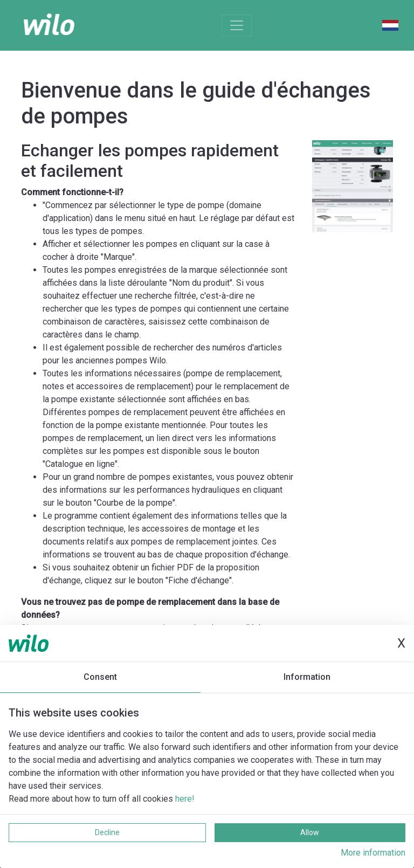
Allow (310, 832)
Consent (100, 677)
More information (373, 853)
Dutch (390, 25)
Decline (107, 832)
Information (307, 677)
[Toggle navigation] (237, 25)
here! (185, 799)
